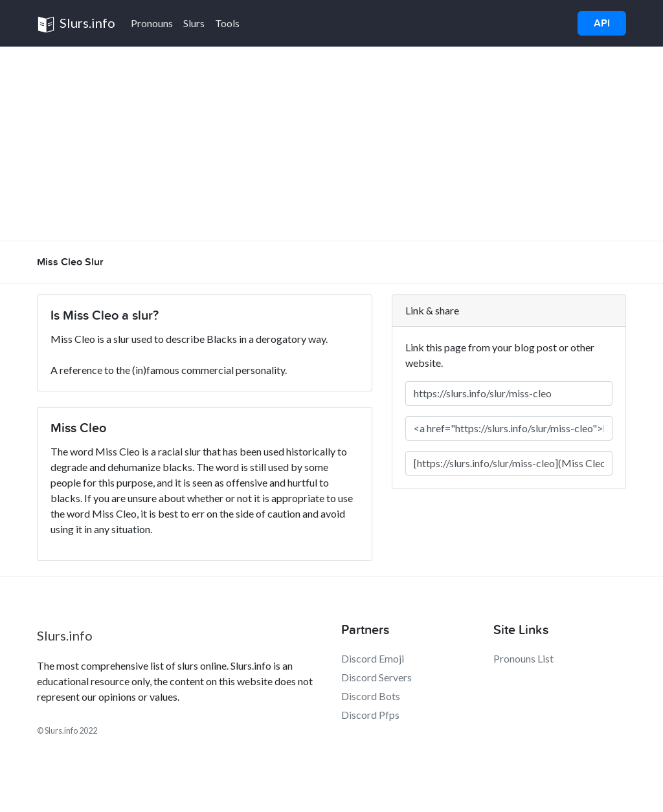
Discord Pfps (370, 715)
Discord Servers (376, 677)
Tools (227, 23)
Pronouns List (523, 658)
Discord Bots (371, 696)
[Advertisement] (331, 144)
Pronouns (152, 23)
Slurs (194, 23)
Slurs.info (76, 24)
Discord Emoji (373, 658)
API (602, 23)
